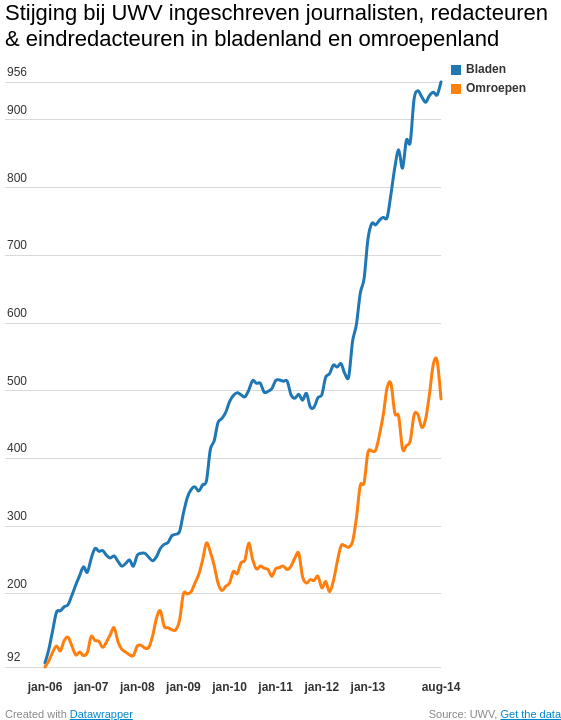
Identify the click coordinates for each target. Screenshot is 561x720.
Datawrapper (101, 714)
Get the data (530, 714)
